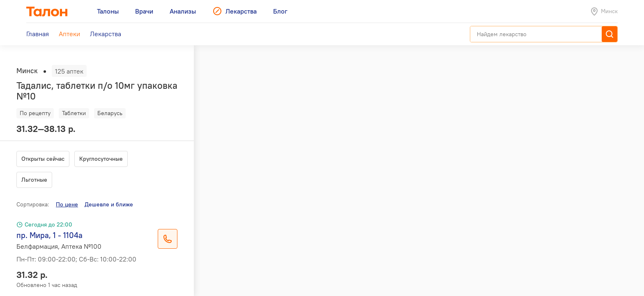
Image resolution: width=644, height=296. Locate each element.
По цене (67, 204)
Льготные (34, 180)
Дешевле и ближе (109, 204)
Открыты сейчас (43, 159)
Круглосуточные (101, 159)
